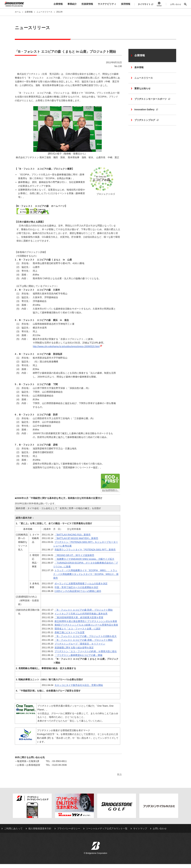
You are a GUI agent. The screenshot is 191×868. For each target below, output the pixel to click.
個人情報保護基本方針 (40, 828)
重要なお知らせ (142, 88)
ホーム (18, 12)
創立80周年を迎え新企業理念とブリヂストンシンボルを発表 (86, 621)
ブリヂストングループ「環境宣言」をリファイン (80, 644)
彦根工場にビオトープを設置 (69, 632)
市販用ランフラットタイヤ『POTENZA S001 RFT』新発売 (85, 550)
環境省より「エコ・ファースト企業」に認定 (78, 629)
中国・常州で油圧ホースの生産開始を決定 (76, 587)
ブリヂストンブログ (146, 120)
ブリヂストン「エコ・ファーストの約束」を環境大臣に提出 (86, 651)
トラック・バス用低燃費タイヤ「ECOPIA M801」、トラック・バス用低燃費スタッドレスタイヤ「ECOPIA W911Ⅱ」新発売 (86, 574)
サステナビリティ (107, 4)
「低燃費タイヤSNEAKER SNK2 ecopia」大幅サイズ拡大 (84, 559)
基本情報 (139, 67)
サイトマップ (140, 828)
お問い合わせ (176, 4)
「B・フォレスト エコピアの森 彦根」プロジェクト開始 (84, 640)
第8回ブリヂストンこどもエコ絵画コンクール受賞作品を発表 (86, 625)
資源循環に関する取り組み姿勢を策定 (74, 648)
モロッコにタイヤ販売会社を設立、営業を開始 (79, 685)
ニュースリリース (44, 12)
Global (159, 4)
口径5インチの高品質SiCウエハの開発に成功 (78, 591)
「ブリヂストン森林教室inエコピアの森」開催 (78, 655)
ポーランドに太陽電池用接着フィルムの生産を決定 (81, 583)
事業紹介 (72, 4)
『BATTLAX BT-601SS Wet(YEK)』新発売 (76, 538)
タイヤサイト (144, 4)
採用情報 (126, 4)
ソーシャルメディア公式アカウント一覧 (107, 828)
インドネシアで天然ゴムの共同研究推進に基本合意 (81, 614)
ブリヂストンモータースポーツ (152, 99)
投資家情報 (87, 4)
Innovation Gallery (146, 109)
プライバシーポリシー (69, 828)
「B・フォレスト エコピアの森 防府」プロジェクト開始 (84, 610)
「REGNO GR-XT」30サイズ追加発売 (74, 555)
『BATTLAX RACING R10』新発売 (73, 535)
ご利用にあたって (13, 828)
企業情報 (58, 4)
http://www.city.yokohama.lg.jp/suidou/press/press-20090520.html (66, 346)
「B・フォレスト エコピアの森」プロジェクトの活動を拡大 (86, 636)
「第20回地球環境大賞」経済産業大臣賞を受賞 (79, 617)
